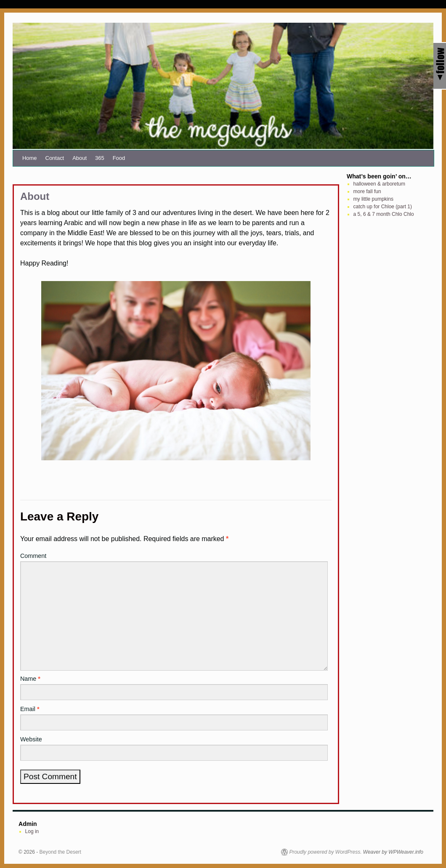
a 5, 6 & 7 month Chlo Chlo (384, 214)
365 (100, 158)
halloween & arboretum (379, 184)
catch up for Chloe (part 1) (383, 207)
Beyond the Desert (60, 852)
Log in (32, 831)
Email (30, 709)
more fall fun (367, 191)
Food (119, 158)
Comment (33, 556)
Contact (55, 158)
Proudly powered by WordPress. (325, 852)
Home (30, 158)
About (80, 158)
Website (31, 739)
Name (30, 679)
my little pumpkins (373, 199)
